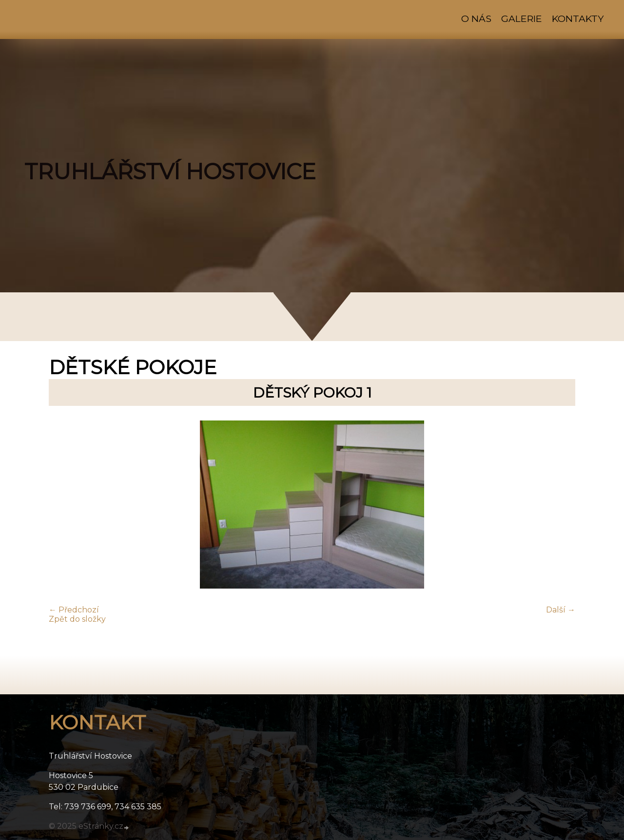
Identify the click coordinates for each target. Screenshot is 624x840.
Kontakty (578, 19)
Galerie (522, 19)
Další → (561, 610)
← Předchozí (74, 610)
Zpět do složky (77, 619)
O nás (476, 19)
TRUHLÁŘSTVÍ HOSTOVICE (170, 172)
